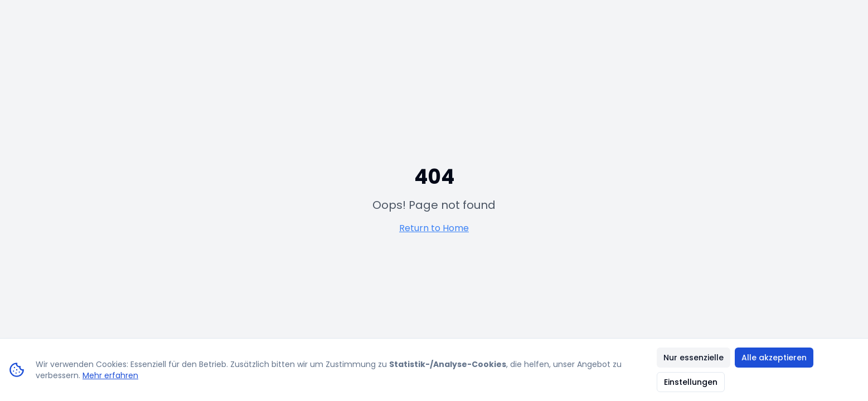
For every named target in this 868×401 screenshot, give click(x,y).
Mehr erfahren (110, 375)
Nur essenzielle (694, 358)
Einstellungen (691, 382)
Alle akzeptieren (774, 358)
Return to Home (434, 228)
